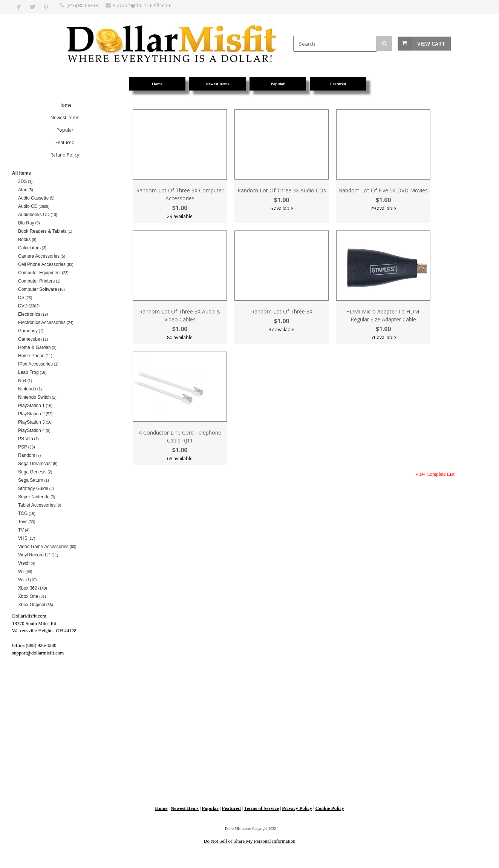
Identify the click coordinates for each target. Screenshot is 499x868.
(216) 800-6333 (82, 5)
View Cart (431, 44)
